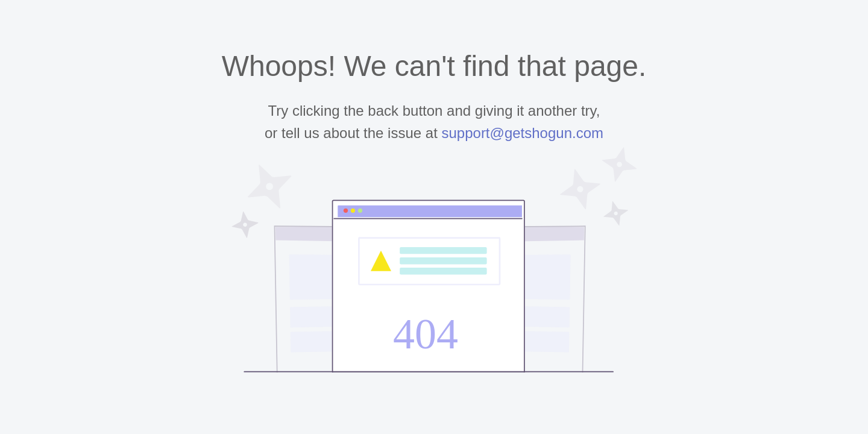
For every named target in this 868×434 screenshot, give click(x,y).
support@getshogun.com (522, 133)
